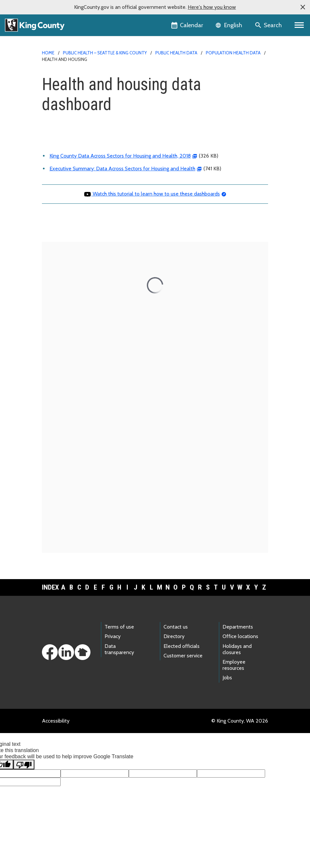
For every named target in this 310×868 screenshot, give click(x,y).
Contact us (176, 627)
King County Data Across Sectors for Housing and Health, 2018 (120, 156)
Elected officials (182, 646)
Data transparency (119, 649)
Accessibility (56, 721)
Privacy (113, 636)
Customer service (183, 656)
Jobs (227, 678)
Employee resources (234, 665)
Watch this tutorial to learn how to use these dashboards (152, 194)
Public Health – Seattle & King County (105, 53)
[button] (303, 7)
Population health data (233, 53)
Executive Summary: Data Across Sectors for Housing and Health (122, 169)
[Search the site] (269, 25)
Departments (238, 627)
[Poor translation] (24, 764)
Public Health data (176, 53)
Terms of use (119, 627)
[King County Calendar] (188, 25)
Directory (174, 636)
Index (50, 587)
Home (48, 53)
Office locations (240, 636)
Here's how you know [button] (212, 7)
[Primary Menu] (299, 25)
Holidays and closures (237, 649)
